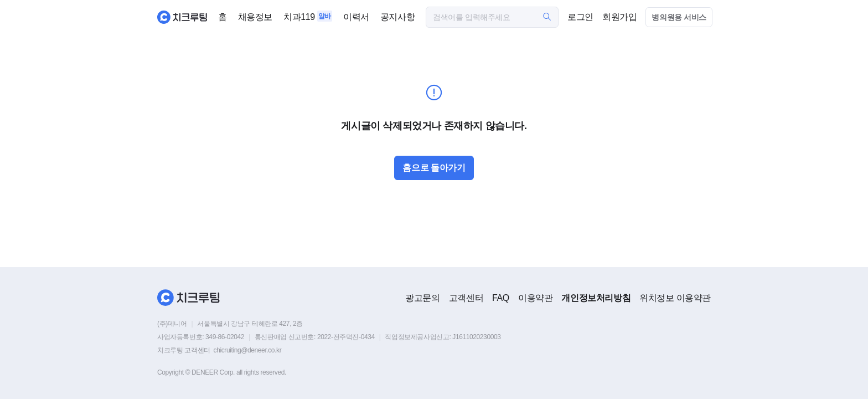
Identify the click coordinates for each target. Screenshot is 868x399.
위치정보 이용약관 (675, 298)
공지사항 (397, 17)
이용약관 (535, 298)
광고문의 (422, 298)
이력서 (356, 17)
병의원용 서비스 (679, 17)
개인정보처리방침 (596, 298)
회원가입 (619, 17)
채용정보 (255, 17)
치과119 (299, 17)
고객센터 (466, 298)
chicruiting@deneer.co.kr (248, 350)
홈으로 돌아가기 (434, 168)
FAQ (501, 298)
